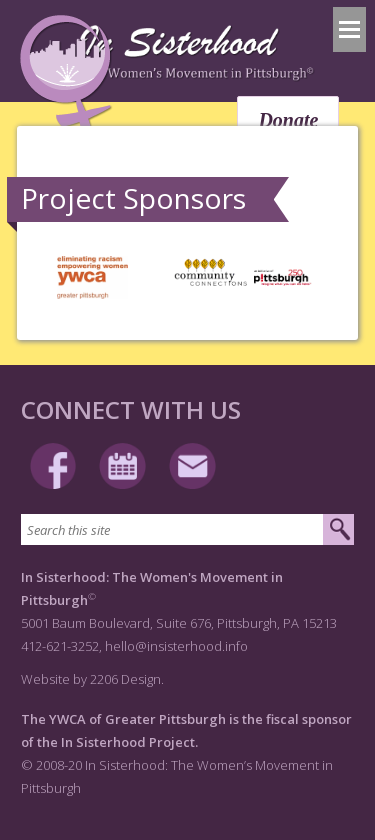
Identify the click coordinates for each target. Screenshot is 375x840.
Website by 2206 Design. (92, 679)
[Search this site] (172, 529)
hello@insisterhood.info (176, 646)
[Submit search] (338, 530)
